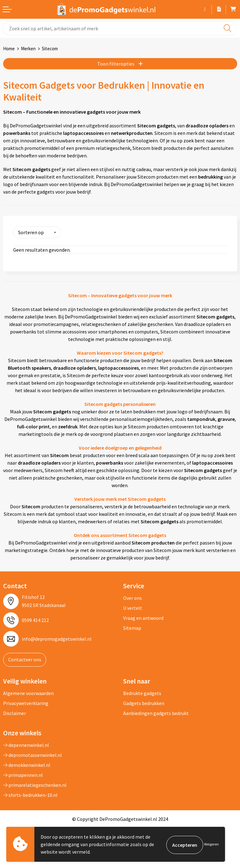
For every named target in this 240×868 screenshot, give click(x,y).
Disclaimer (15, 712)
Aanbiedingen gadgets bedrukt (156, 712)
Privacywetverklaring (26, 702)
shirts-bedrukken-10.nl (30, 794)
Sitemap (132, 627)
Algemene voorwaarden (28, 692)
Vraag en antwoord (143, 617)
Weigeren (211, 844)
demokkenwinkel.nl (27, 764)
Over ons (132, 597)
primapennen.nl (23, 774)
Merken (28, 49)
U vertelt (133, 607)
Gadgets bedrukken (144, 702)
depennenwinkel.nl (26, 744)
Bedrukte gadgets (142, 692)
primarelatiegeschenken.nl (35, 784)
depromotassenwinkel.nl (32, 754)
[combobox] (120, 28)
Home (9, 49)
